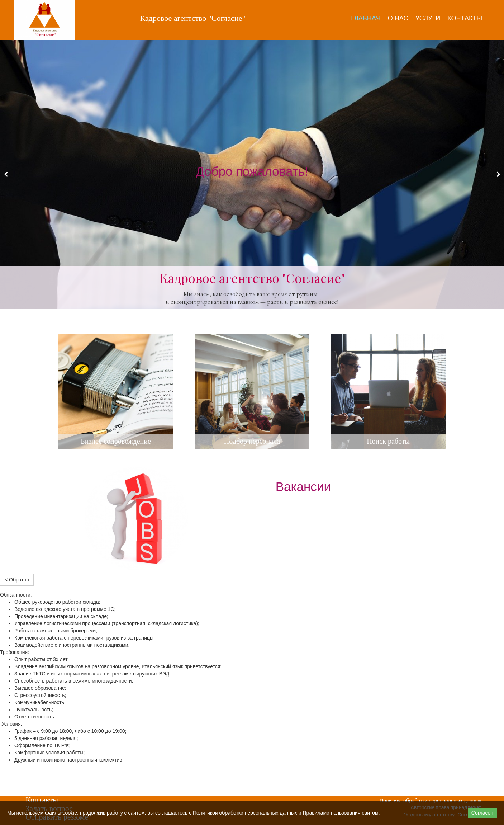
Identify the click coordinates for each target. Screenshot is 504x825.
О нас (398, 18)
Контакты (465, 18)
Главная (366, 18)
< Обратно (17, 580)
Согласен (482, 813)
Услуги (428, 18)
